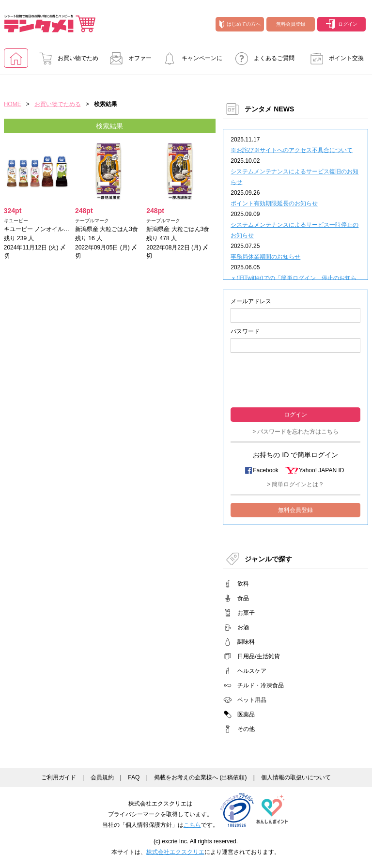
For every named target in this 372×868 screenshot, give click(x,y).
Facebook (266, 470)
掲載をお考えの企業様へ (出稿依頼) (200, 777)
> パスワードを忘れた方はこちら (295, 432)
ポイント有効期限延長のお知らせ (274, 203)
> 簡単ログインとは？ (295, 484)
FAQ (134, 777)
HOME (13, 104)
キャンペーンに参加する (190, 61)
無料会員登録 (291, 24)
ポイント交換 (334, 58)
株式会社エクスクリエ (175, 852)
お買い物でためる (66, 61)
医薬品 (246, 714)
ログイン (342, 24)
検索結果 (109, 126)
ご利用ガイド (59, 777)
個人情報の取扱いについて (296, 777)
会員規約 (102, 777)
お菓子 (246, 613)
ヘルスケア (252, 671)
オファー (128, 58)
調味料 (246, 642)
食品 (243, 598)
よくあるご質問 (262, 58)
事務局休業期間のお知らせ (265, 257)
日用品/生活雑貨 (258, 656)
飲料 (243, 584)
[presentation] (295, 379)
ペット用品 (252, 700)
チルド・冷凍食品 (261, 685)
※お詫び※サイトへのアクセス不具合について (292, 150)
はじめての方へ (240, 24)
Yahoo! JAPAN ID (322, 470)
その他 (246, 729)
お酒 (243, 627)
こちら (192, 825)
